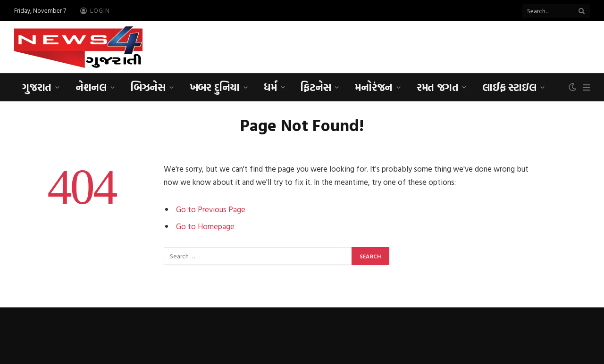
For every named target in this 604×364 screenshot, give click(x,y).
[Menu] (586, 87)
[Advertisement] (418, 46)
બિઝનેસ (148, 87)
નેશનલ (91, 87)
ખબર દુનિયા (215, 87)
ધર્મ (270, 87)
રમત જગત (437, 87)
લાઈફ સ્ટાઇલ (509, 87)
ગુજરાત (37, 87)
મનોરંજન (374, 87)
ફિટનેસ (316, 87)
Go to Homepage (205, 226)
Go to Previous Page (211, 209)
